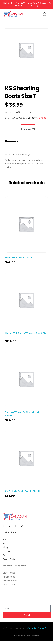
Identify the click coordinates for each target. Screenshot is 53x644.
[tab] (28, 128)
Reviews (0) (28, 129)
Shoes (42, 118)
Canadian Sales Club (39, 628)
